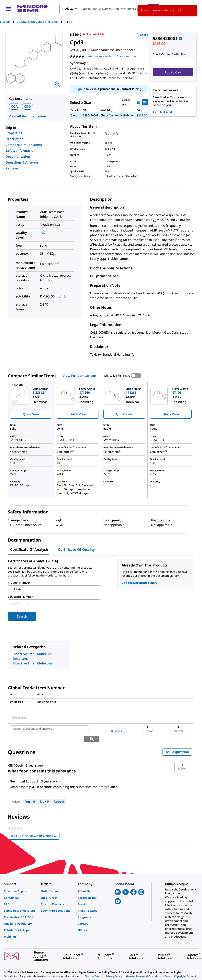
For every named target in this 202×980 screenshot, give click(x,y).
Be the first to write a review (35, 827)
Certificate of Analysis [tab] (29, 549)
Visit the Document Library (140, 583)
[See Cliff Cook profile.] (16, 755)
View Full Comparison (79, 376)
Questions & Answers (22, 162)
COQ (28, 106)
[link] (19, 718)
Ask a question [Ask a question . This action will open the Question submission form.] (126, 56)
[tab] (8, 22)
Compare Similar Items (24, 145)
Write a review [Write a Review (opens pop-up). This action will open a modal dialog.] (104, 56)
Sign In (80, 89)
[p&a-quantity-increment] (190, 63)
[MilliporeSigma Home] (32, 9)
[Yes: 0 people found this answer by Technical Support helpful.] (30, 792)
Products (5, 22)
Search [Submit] (22, 616)
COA (14, 106)
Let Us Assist (163, 112)
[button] (182, 757)
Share (142, 35)
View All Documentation (27, 116)
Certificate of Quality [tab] (76, 549)
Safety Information (20, 151)
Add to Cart (173, 72)
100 (107, 171)
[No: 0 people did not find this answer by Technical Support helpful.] (44, 792)
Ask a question (177, 742)
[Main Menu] (9, 9)
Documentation (18, 156)
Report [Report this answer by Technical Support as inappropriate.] (59, 792)
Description (15, 139)
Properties (14, 133)
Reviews (12, 168)
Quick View (31, 414)
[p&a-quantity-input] (173, 63)
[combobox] (109, 9)
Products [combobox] (68, 9)
